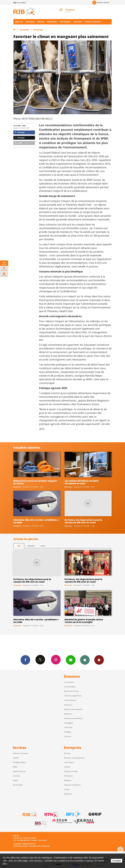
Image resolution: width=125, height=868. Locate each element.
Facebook (25, 660)
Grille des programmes (73, 696)
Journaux (30, 22)
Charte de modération (72, 785)
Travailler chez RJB (71, 771)
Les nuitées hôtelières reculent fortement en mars (82, 482)
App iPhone (85, 660)
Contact (67, 789)
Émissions (52, 22)
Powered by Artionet (21, 846)
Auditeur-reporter (101, 3)
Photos (41, 22)
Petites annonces (19, 771)
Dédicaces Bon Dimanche (73, 709)
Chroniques (65, 22)
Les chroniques (70, 687)
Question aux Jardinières (73, 718)
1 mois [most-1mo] (43, 546)
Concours (68, 736)
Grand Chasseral (70, 700)
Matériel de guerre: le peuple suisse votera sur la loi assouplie (84, 621)
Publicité (67, 767)
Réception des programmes (74, 758)
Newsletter (68, 794)
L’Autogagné (69, 723)
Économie (38, 30)
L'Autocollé (68, 727)
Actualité (24, 30)
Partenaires (68, 776)
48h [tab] (19, 546)
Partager (20, 132)
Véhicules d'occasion (20, 753)
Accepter (117, 861)
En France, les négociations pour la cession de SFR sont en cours (83, 521)
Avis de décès (18, 785)
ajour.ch (19, 22)
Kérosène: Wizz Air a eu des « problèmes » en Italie (36, 521)
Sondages (68, 732)
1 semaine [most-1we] (31, 546)
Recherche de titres (71, 691)
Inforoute (16, 776)
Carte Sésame (69, 762)
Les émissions (69, 682)
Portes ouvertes (93, 22)
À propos (67, 753)
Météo (15, 767)
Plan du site (43, 840)
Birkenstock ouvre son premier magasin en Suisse (35, 482)
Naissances (68, 714)
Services (78, 22)
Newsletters (71, 660)
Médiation (68, 780)
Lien (18, 143)
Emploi (15, 780)
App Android (99, 660)
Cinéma (16, 758)
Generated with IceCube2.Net (39, 846)
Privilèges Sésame (20, 762)
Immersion (68, 705)
